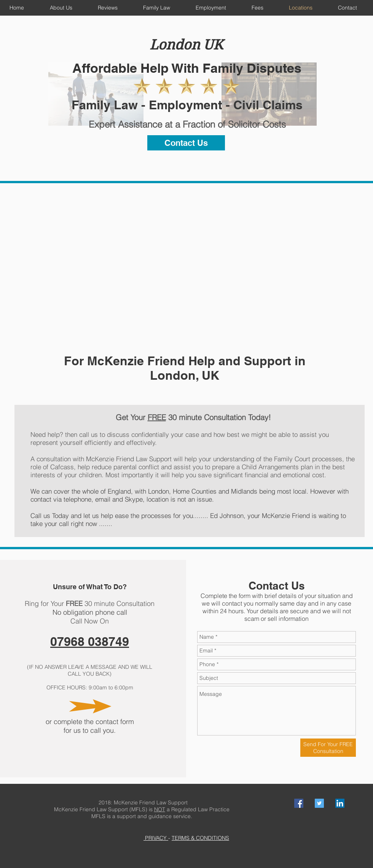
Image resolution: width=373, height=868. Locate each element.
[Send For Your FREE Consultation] (328, 748)
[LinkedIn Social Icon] (340, 803)
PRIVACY (156, 838)
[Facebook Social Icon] (299, 803)
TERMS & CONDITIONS (200, 838)
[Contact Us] (186, 143)
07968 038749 (90, 641)
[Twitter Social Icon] (319, 803)
